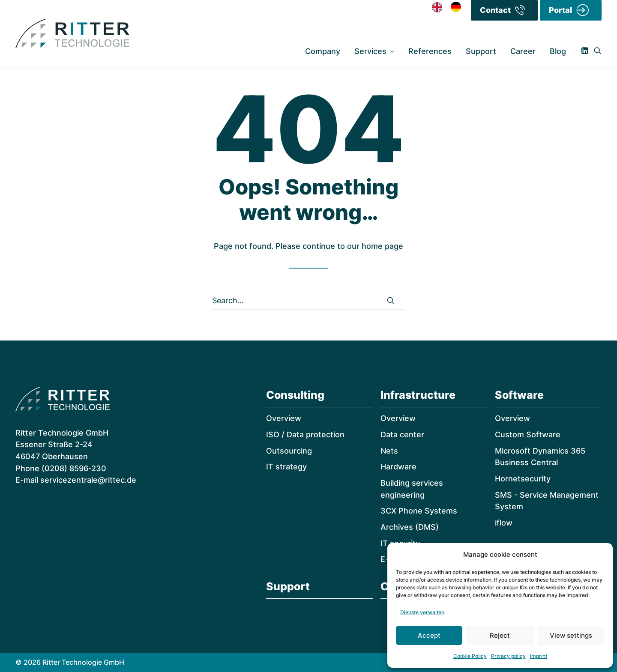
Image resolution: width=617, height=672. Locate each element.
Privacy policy (508, 656)
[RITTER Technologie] (72, 34)
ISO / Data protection (305, 435)
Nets (389, 451)
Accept (429, 635)
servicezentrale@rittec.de (88, 480)
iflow (504, 523)
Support (481, 51)
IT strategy (286, 467)
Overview (284, 418)
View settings (571, 635)
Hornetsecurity (523, 479)
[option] (458, 7)
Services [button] (374, 51)
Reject (500, 635)
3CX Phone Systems (419, 511)
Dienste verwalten (422, 612)
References (430, 51)
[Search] (308, 301)
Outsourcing (289, 451)
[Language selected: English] (451, 7)
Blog (558, 51)
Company (323, 51)
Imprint (539, 656)
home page (382, 246)
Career (523, 51)
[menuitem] (323, 51)
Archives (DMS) (410, 527)
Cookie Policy (470, 656)
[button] (586, 51)
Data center (402, 435)
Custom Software (528, 435)
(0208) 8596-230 (74, 468)
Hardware (398, 467)
